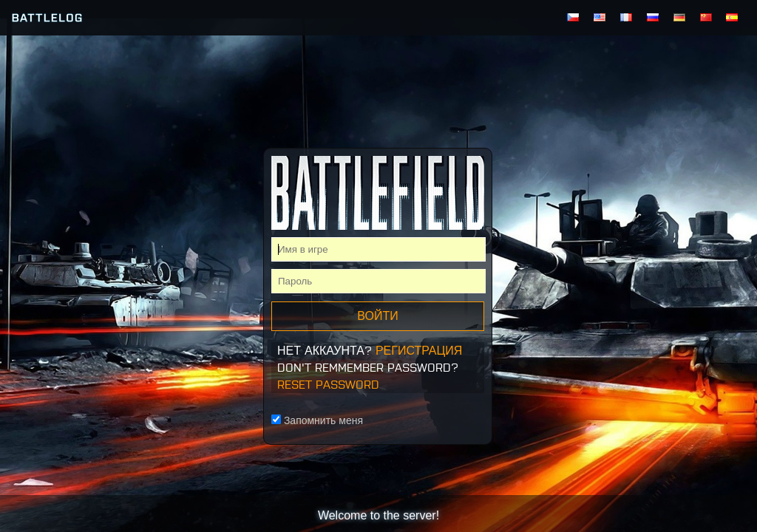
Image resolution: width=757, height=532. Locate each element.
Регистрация (419, 351)
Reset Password (328, 385)
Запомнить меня (317, 420)
